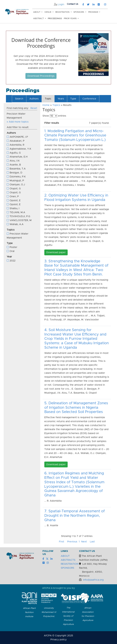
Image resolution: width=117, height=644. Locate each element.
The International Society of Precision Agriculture (68, 616)
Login (61, 4)
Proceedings (55, 19)
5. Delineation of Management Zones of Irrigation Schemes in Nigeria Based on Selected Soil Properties (76, 408)
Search (19, 99)
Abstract (39, 19)
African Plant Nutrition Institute (29, 612)
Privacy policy (58, 640)
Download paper (56, 252)
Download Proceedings (41, 76)
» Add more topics (18, 122)
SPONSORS (67, 568)
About (37, 12)
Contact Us (73, 4)
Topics (56, 105)
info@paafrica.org (93, 580)
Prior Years (71, 19)
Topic (48, 99)
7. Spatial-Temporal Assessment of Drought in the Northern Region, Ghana (74, 516)
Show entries (54, 116)
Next (84, 542)
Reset (34, 108)
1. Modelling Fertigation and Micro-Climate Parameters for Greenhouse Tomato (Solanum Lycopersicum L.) (75, 136)
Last (92, 542)
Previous (72, 542)
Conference (89, 99)
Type (73, 99)
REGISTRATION (70, 564)
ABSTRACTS (68, 560)
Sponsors (79, 12)
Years (61, 99)
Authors (34, 99)
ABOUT (65, 556)
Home (46, 105)
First (62, 542)
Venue (48, 12)
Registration (63, 12)
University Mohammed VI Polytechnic (49, 612)
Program (93, 12)
